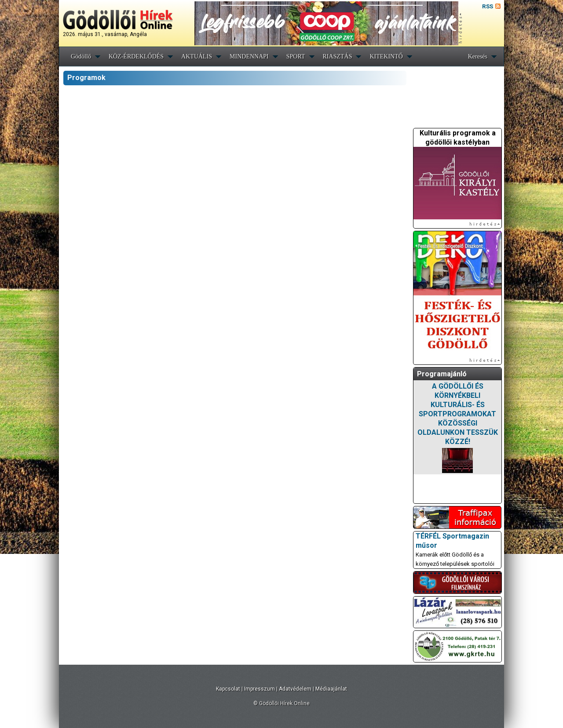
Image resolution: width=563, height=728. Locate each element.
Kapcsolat (228, 689)
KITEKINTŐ (386, 56)
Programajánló (442, 374)
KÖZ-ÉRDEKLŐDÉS (136, 56)
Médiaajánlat (331, 689)
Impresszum (260, 689)
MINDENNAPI (249, 56)
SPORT (296, 56)
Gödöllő (81, 56)
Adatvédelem (295, 689)
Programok (86, 78)
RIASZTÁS (338, 56)
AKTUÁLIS (197, 56)
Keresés (478, 56)
